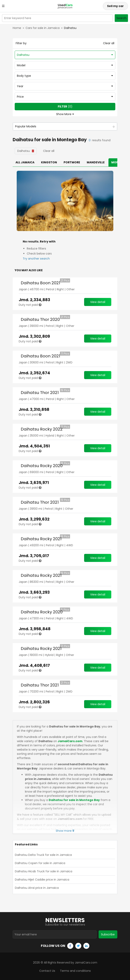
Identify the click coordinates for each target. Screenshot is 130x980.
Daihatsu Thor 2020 (40, 319)
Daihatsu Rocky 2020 (42, 466)
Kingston (49, 162)
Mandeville (96, 162)
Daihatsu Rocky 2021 (41, 539)
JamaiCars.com (70, 741)
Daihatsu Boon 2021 (40, 283)
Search (121, 18)
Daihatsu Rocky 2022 (42, 429)
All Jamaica (25, 162)
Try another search (36, 259)
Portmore (72, 162)
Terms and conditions (75, 970)
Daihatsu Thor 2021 (40, 393)
